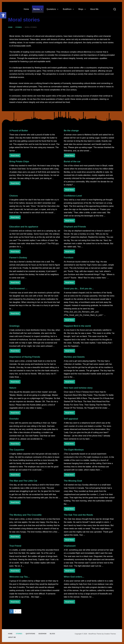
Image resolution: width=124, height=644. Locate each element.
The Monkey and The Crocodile (25, 515)
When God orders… (74, 577)
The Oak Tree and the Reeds (78, 515)
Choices (14, 196)
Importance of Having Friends (25, 357)
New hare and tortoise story (78, 388)
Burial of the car (72, 162)
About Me (94, 9)
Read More (15, 155)
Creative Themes (110, 634)
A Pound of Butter (19, 131)
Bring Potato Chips (19, 162)
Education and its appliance (24, 227)
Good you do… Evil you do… (79, 289)
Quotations (53, 9)
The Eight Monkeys (74, 450)
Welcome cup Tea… (19, 577)
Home (26, 9)
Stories (38, 9)
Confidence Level (73, 196)
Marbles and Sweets (74, 357)
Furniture (69, 258)
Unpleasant (70, 546)
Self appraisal (71, 419)
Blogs (82, 9)
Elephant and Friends (75, 227)
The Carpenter (17, 450)
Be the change (71, 131)
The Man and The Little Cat (23, 481)
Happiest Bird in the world (77, 326)
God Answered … (18, 289)
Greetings (14, 326)
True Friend (15, 546)
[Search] (115, 9)
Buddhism (68, 9)
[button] (3, 15)
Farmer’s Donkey (18, 258)
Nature (13, 388)
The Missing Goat (73, 481)
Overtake (14, 419)
